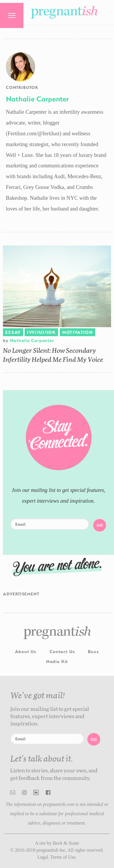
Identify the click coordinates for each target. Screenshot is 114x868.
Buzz (93, 651)
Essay (13, 332)
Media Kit (57, 661)
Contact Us (62, 651)
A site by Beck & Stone (57, 843)
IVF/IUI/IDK (41, 332)
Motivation (78, 332)
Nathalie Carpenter (37, 99)
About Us (26, 651)
